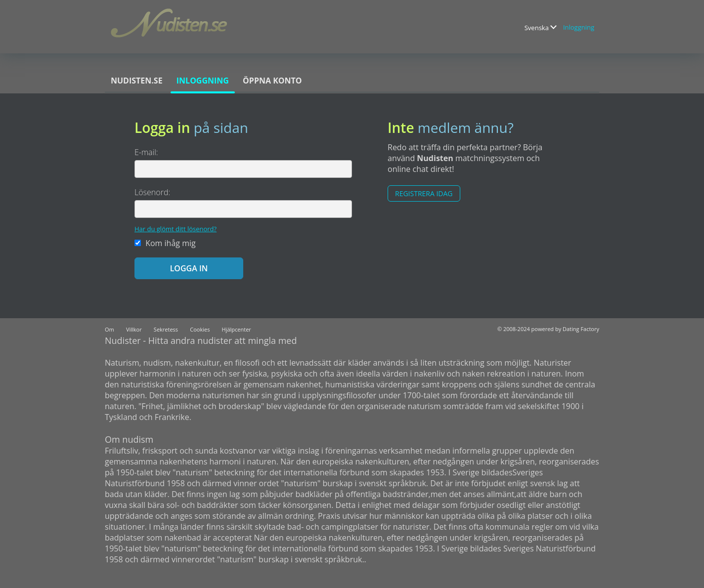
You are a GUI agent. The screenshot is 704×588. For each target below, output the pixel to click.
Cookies (200, 329)
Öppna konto (272, 81)
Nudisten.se (137, 81)
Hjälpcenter (237, 329)
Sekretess (166, 329)
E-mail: (146, 152)
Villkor (134, 329)
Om (110, 329)
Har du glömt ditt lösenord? (176, 229)
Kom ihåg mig (165, 243)
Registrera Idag (424, 193)
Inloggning (579, 27)
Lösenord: (152, 192)
